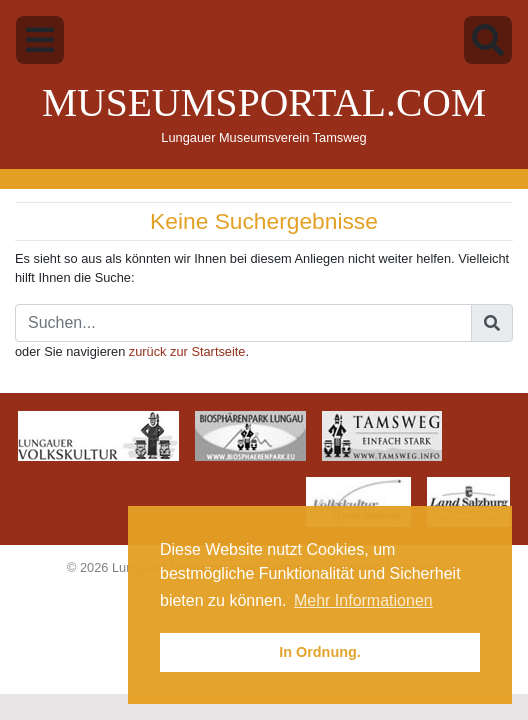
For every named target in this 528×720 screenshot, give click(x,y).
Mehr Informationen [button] (363, 600)
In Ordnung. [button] (320, 652)
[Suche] (243, 323)
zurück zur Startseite (187, 351)
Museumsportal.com (264, 103)
